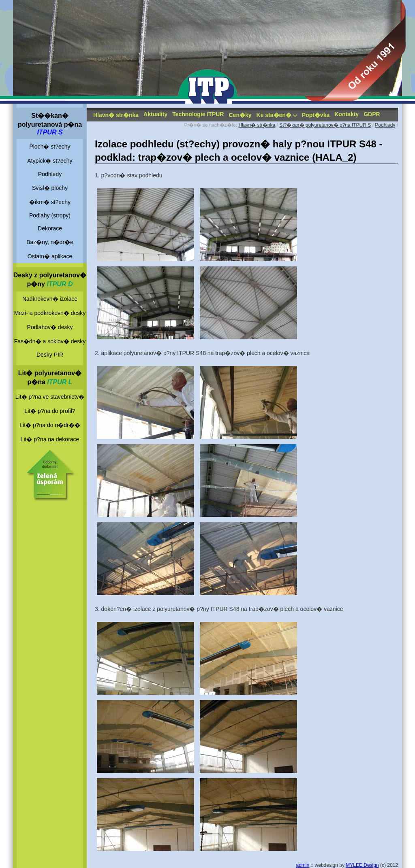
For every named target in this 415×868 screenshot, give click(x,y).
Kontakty (347, 114)
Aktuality (155, 114)
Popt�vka (316, 115)
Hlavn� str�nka (116, 115)
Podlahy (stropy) (50, 215)
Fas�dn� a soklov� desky (50, 341)
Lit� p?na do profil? (50, 411)
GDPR (372, 114)
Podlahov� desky (50, 327)
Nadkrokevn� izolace (50, 299)
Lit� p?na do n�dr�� (50, 425)
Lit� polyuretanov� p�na (50, 378)
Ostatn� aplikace (50, 256)
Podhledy (50, 174)
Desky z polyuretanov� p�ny (50, 280)
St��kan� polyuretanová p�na (50, 124)
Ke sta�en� (277, 115)
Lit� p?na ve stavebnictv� (50, 397)
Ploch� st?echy (50, 147)
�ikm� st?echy (50, 202)
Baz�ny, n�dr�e (50, 242)
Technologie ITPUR (198, 114)
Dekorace (50, 228)
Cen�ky (240, 115)
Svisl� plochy (50, 188)
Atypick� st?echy (50, 161)
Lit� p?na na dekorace (50, 439)
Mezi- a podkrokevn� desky (50, 313)
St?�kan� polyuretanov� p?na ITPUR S (325, 125)
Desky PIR (50, 355)
